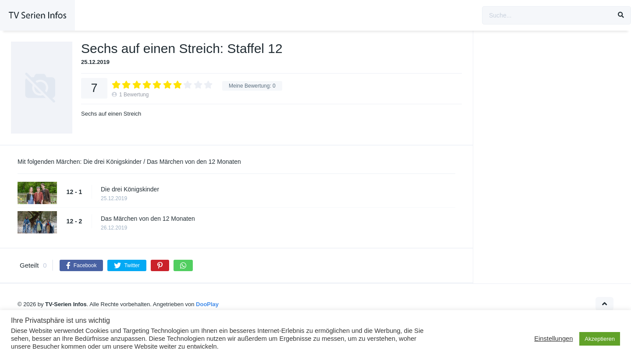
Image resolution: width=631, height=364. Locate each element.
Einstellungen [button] (553, 339)
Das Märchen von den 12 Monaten (148, 219)
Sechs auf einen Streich (111, 114)
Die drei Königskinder (130, 189)
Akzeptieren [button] (600, 339)
